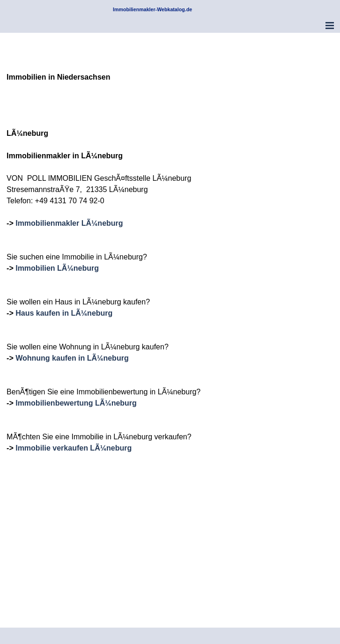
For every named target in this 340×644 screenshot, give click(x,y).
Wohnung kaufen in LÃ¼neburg (72, 358)
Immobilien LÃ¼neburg (57, 268)
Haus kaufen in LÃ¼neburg (64, 313)
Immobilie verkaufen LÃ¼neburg (74, 448)
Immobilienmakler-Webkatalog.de (152, 9)
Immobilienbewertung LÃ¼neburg (76, 403)
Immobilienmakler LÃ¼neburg (69, 223)
